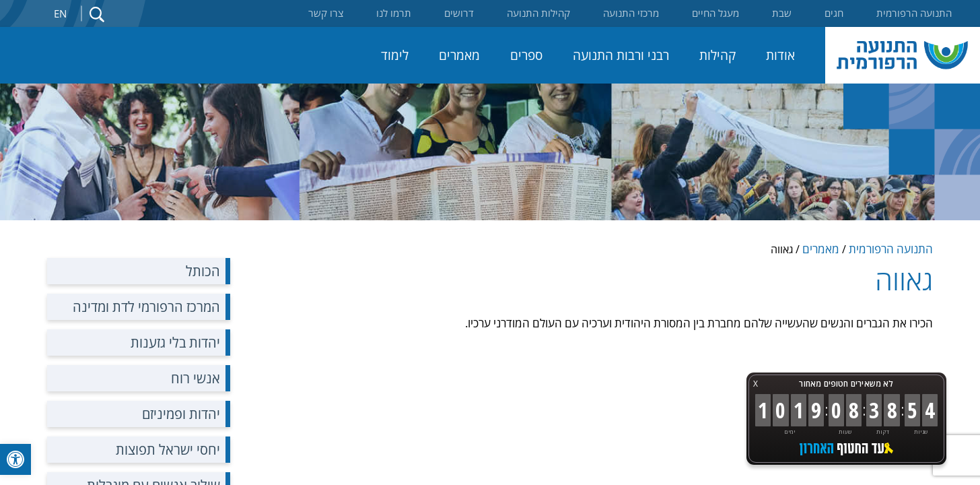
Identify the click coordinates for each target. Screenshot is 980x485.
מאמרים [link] (459, 55)
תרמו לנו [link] (394, 13)
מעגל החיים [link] (715, 13)
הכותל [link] (203, 271)
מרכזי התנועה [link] (631, 13)
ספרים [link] (526, 55)
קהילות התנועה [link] (538, 13)
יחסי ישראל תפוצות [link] (168, 450)
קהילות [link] (717, 55)
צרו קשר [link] (326, 13)
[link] (15, 459)
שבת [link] (782, 13)
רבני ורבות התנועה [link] (621, 55)
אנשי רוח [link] (196, 378)
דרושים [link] (459, 13)
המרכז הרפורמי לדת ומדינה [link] (146, 307)
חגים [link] (834, 13)
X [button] (756, 384)
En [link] (60, 13)
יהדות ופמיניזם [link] (181, 414)
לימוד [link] (395, 55)
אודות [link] (780, 55)
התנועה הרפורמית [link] (914, 13)
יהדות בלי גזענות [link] (175, 343)
